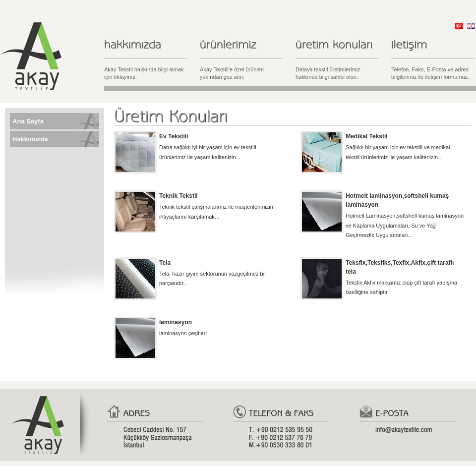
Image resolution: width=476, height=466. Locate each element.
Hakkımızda (30, 139)
